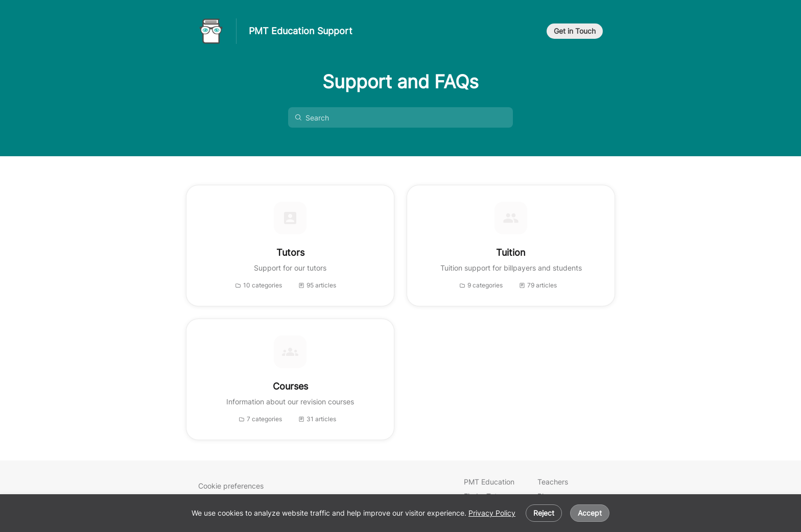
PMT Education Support (301, 31)
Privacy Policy (492, 513)
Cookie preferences (231, 486)
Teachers (553, 482)
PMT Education (489, 482)
